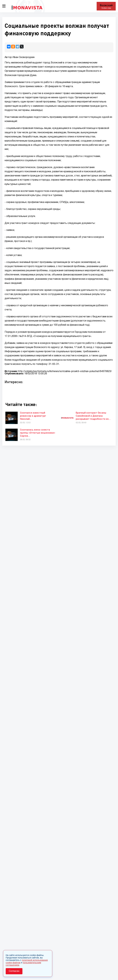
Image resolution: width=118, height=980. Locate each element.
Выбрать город (106, 8)
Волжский (106, 5)
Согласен (14, 971)
